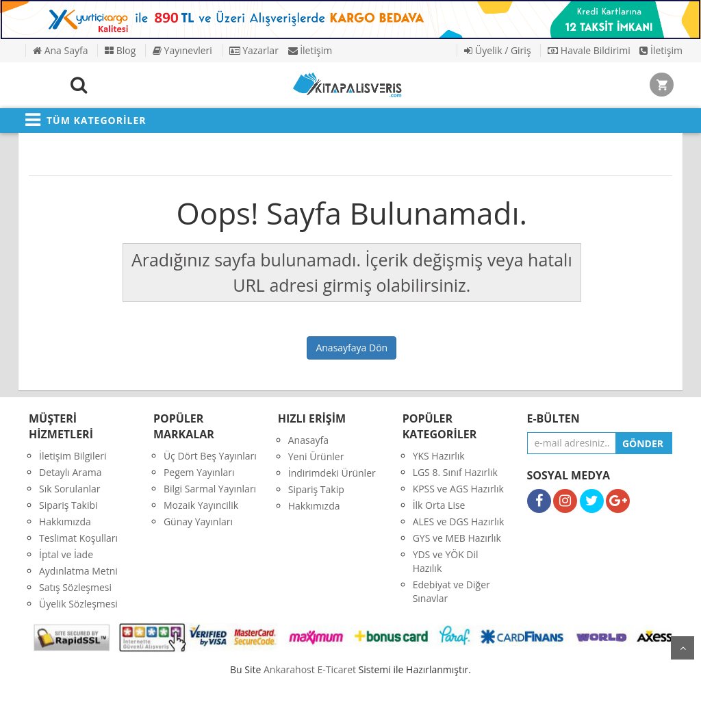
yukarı (683, 648)
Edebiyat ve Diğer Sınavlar (451, 591)
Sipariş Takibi (68, 505)
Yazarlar (254, 50)
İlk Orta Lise (439, 505)
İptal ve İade (66, 554)
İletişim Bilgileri (73, 456)
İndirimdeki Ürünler (332, 473)
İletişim (310, 50)
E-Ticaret (336, 669)
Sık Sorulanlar (70, 489)
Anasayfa (308, 440)
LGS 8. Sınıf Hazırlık (455, 472)
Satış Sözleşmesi (75, 587)
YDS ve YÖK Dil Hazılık (446, 561)
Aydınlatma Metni (78, 571)
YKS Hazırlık (439, 456)
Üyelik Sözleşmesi (78, 604)
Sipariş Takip (316, 489)
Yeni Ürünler (316, 456)
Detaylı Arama (71, 472)
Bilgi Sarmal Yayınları (210, 489)
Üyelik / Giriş (497, 50)
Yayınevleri (182, 50)
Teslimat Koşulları (78, 538)
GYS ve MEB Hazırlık (457, 538)
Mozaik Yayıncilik (201, 505)
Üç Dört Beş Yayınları (210, 456)
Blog (120, 50)
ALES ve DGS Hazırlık (459, 522)
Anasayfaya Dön (352, 348)
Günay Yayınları (198, 522)
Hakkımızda (65, 522)
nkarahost (290, 669)
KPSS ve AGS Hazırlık (458, 489)
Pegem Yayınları (199, 472)
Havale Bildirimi (589, 50)
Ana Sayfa (60, 50)
